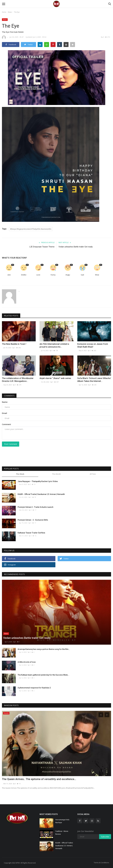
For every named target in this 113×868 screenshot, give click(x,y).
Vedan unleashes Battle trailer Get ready (76, 247)
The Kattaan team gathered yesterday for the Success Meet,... (44, 675)
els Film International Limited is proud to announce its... (54, 345)
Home (4, 12)
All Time (93, 474)
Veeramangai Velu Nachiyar (62, 821)
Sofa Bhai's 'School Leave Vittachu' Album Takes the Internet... (94, 380)
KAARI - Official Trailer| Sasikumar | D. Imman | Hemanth (41, 494)
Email (4, 413)
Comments (9, 396)
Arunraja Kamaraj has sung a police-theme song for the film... (44, 649)
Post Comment (11, 444)
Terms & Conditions (101, 863)
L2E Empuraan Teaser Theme (42, 247)
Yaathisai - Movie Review (62, 833)
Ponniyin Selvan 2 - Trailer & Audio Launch (35, 507)
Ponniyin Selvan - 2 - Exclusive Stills (33, 520)
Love (38, 275)
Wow (97, 275)
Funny (53, 275)
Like (9, 275)
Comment (6, 424)
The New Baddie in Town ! (14, 344)
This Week (20, 474)
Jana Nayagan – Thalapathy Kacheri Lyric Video (38, 481)
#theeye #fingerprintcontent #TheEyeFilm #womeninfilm (31, 229)
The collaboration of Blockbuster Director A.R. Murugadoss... (18, 380)
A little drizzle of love (27, 662)
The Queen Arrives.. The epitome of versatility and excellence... (39, 779)
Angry (68, 275)
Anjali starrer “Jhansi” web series (55, 378)
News (10, 12)
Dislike (24, 275)
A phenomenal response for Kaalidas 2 (34, 688)
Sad (82, 275)
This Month (56, 474)
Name (5, 402)
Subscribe (105, 837)
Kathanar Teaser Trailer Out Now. (32, 533)
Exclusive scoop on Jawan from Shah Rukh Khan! (93, 345)
